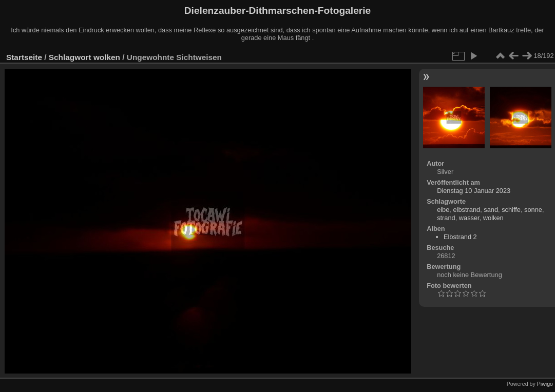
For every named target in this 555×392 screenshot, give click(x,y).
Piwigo (545, 384)
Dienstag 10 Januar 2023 (474, 191)
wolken (107, 57)
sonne (533, 210)
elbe (443, 210)
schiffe (511, 210)
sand (491, 210)
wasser (469, 218)
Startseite (24, 57)
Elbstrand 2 (460, 237)
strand (446, 218)
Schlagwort (70, 57)
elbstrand (466, 210)
